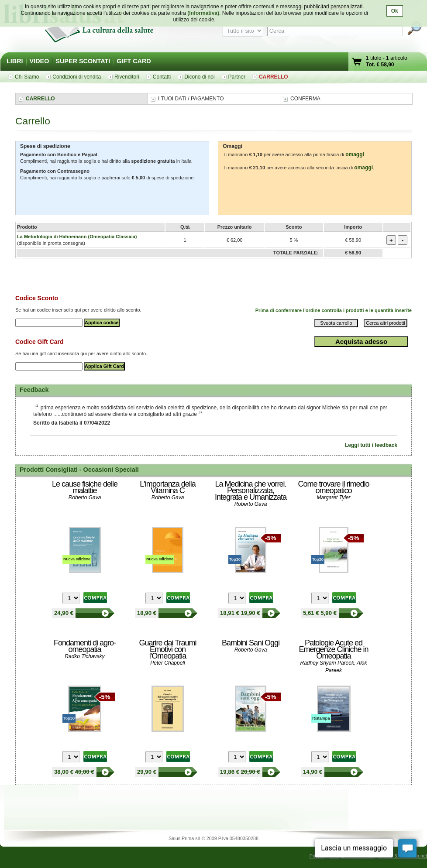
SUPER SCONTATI (83, 61)
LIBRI (15, 61)
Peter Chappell (167, 663)
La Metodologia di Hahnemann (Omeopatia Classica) (77, 237)
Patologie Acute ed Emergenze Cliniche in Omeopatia (333, 649)
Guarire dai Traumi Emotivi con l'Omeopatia (167, 649)
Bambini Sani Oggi (251, 643)
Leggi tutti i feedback (371, 445)
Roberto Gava (85, 497)
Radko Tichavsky (84, 656)
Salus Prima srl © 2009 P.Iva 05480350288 (213, 838)
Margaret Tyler (333, 497)
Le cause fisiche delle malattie (85, 487)
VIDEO (40, 61)
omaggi (355, 154)
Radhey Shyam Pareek (327, 663)
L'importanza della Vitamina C (168, 487)
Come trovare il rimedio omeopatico (333, 487)
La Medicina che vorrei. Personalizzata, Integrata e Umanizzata (251, 491)
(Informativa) (203, 13)
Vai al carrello (357, 63)
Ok (395, 11)
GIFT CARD (134, 61)
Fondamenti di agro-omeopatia (85, 646)
